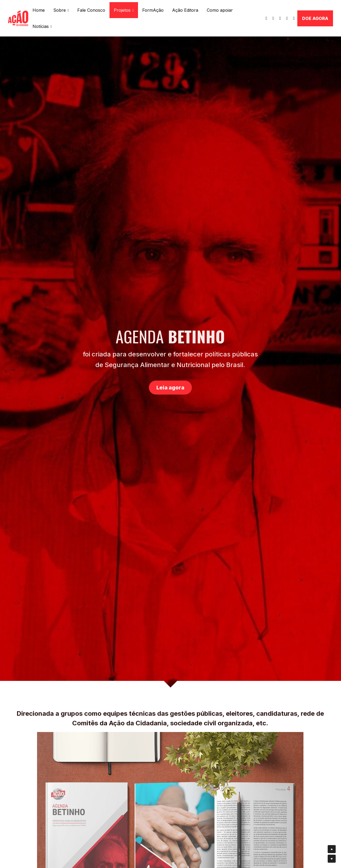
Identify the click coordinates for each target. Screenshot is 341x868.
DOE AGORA (315, 18)
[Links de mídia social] (266, 18)
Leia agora (170, 388)
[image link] (18, 18)
